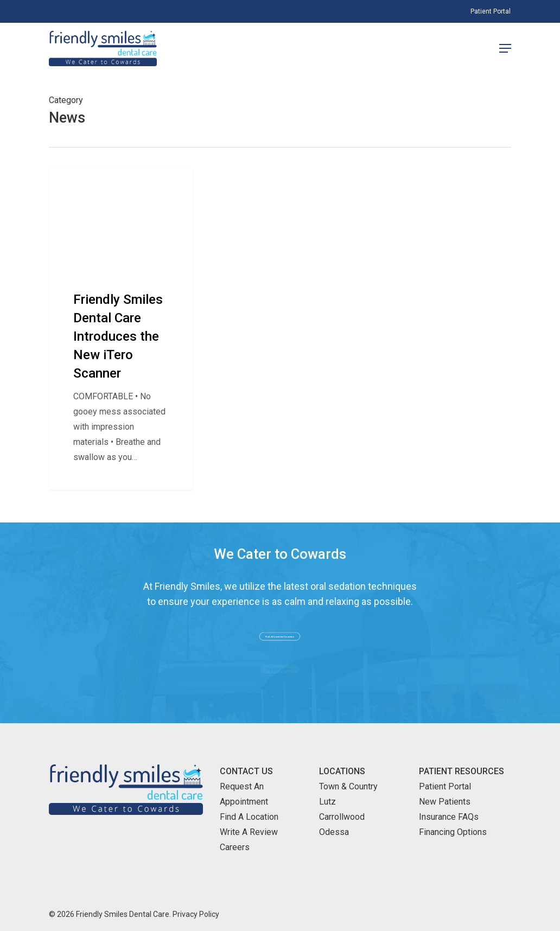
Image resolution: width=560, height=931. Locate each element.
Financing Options (453, 832)
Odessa (334, 832)
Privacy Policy (196, 914)
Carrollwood (342, 817)
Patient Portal (445, 786)
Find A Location (249, 817)
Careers (235, 847)
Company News (92, 187)
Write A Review (249, 832)
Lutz (327, 802)
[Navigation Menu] (505, 48)
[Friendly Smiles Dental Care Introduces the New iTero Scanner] (121, 329)
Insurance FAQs (449, 817)
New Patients (445, 802)
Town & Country (348, 786)
